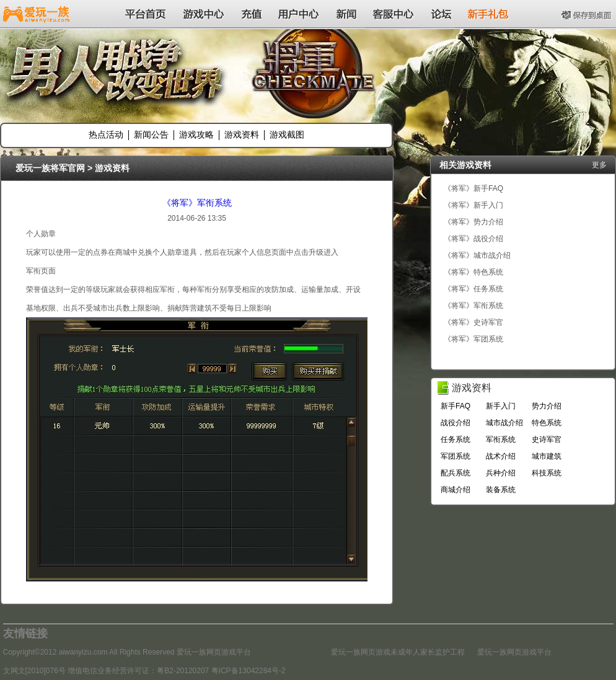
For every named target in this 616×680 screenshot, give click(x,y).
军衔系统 (501, 439)
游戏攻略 (196, 135)
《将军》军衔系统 (197, 203)
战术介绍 (501, 456)
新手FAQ (455, 406)
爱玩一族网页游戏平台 (514, 652)
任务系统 (455, 439)
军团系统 (455, 456)
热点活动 (106, 135)
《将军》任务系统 (473, 289)
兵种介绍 (501, 473)
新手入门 (501, 406)
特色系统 (547, 423)
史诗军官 (547, 439)
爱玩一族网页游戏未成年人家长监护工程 (398, 652)
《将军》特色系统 (473, 272)
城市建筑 (547, 456)
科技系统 (547, 473)
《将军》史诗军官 (473, 322)
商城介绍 (455, 490)
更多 (599, 165)
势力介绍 (547, 406)
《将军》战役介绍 (473, 239)
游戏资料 (242, 135)
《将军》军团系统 (473, 339)
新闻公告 (151, 135)
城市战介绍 (504, 423)
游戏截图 (287, 135)
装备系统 (501, 490)
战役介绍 (455, 423)
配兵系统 (455, 473)
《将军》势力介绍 (473, 222)
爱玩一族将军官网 (50, 168)
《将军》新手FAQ (473, 188)
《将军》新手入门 (473, 205)
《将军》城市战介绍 (477, 255)
